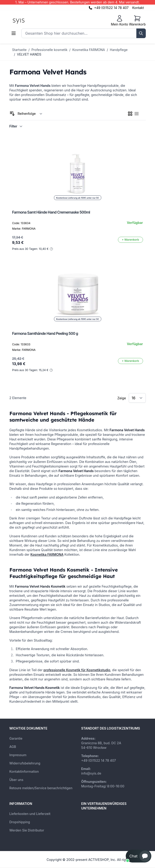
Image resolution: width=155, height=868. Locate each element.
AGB (13, 747)
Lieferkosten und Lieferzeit (30, 814)
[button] (139, 856)
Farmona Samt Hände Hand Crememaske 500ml (51, 212)
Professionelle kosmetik (50, 50)
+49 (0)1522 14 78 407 (111, 8)
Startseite (19, 50)
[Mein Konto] (119, 21)
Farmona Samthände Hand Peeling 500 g (45, 333)
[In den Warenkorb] (130, 240)
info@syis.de (91, 773)
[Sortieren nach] (30, 114)
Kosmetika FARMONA (89, 50)
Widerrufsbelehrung (25, 763)
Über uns (16, 780)
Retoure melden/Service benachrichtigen (41, 788)
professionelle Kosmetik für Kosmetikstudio (77, 670)
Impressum (18, 755)
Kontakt (138, 8)
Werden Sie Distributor (27, 830)
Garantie (16, 738)
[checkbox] (130, 114)
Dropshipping (20, 822)
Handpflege (119, 50)
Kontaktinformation (24, 771)
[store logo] (29, 21)
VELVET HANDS (29, 54)
